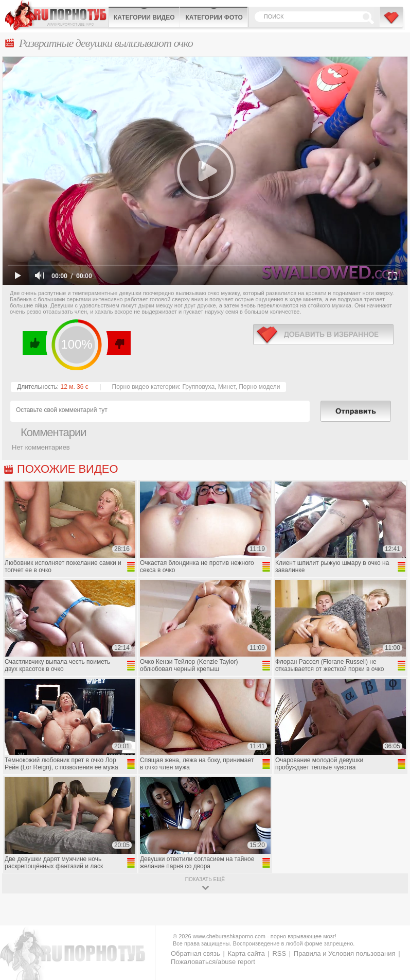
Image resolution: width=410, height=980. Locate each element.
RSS (279, 953)
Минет (227, 387)
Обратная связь (195, 953)
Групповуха (198, 387)
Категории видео (144, 18)
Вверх (390, 921)
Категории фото (214, 18)
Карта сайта (246, 953)
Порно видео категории (146, 387)
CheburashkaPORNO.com (57, 15)
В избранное (392, 22)
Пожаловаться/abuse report (213, 962)
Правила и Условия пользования (345, 953)
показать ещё (205, 879)
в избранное (323, 334)
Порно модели (259, 387)
